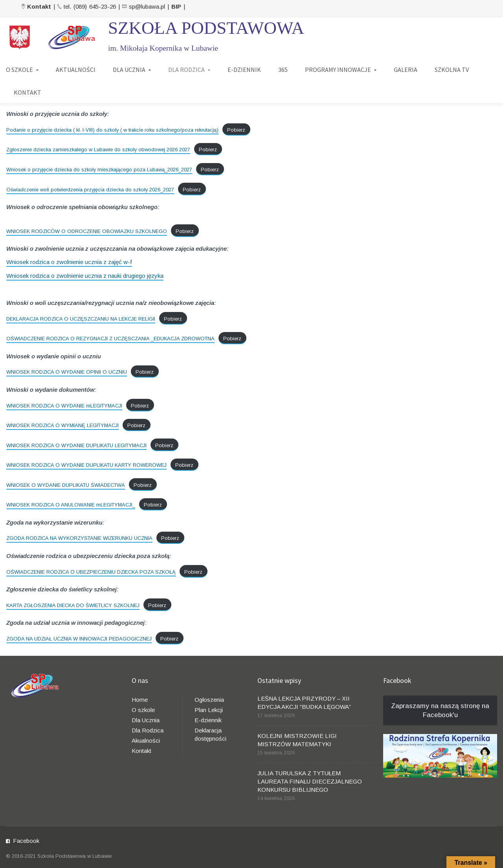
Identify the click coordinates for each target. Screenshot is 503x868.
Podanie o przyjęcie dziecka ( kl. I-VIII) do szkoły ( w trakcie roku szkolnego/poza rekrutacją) (112, 130)
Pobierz (236, 130)
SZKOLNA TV (452, 70)
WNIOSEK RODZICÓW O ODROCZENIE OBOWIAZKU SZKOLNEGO (87, 231)
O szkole (143, 710)
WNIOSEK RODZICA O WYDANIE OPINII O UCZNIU (67, 372)
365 (283, 70)
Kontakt (141, 751)
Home (140, 700)
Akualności (146, 740)
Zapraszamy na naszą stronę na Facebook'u (440, 710)
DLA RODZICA (186, 70)
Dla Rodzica (148, 730)
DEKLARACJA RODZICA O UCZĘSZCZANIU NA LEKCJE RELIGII (81, 319)
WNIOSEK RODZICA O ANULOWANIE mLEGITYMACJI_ (71, 505)
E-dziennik (208, 720)
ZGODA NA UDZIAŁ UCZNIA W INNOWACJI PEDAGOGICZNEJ (79, 639)
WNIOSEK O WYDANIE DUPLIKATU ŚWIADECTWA (66, 485)
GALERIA (406, 70)
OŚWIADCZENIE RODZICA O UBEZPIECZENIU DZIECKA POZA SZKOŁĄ (91, 572)
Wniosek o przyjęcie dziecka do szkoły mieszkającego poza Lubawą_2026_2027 (99, 170)
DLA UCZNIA (129, 70)
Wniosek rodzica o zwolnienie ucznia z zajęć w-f (69, 262)
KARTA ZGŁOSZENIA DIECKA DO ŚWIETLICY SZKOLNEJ (73, 605)
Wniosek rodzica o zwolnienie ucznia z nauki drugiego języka (85, 276)
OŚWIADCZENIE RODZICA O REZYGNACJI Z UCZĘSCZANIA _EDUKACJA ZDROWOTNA (110, 339)
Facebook (26, 841)
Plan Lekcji (209, 710)
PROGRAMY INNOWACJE (338, 70)
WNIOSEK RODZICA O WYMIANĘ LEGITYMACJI (62, 425)
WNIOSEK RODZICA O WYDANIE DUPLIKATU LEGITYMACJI (76, 445)
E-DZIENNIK (244, 70)
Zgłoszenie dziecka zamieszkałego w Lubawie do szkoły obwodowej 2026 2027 (98, 150)
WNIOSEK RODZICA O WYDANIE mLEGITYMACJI (64, 406)
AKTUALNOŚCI (76, 70)
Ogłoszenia (209, 700)
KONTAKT (28, 92)
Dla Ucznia (146, 720)
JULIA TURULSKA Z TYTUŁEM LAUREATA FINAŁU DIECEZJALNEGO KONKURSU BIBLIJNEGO (310, 781)
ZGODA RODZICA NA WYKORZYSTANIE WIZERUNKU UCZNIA (79, 538)
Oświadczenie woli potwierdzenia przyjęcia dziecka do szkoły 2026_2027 (90, 190)
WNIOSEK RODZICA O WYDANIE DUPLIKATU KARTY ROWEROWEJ (86, 465)
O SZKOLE (19, 70)
